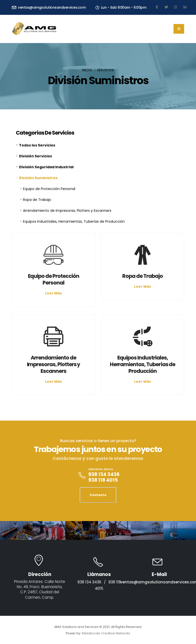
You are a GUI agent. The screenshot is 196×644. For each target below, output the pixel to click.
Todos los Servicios (37, 145)
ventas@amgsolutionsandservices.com (49, 7)
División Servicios (36, 156)
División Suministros (38, 178)
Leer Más (53, 293)
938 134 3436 (104, 474)
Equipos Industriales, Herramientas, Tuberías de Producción (74, 221)
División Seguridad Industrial (46, 167)
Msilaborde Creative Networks (106, 633)
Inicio (87, 70)
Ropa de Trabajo (37, 200)
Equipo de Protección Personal (49, 189)
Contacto (98, 495)
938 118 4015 (103, 480)
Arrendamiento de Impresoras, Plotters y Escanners (67, 211)
